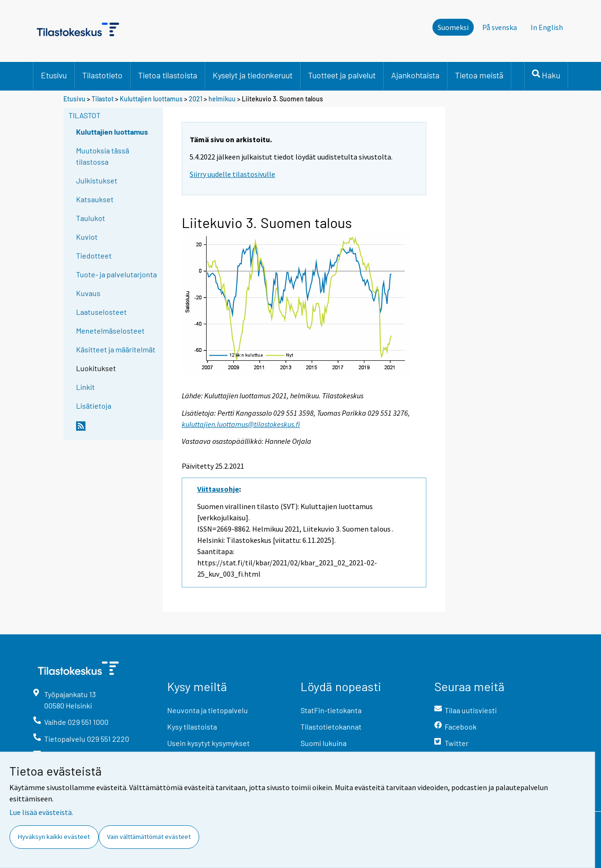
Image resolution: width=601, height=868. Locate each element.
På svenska (500, 27)
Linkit (85, 387)
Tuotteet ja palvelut (342, 75)
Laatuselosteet (101, 312)
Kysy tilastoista (192, 727)
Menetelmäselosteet (110, 331)
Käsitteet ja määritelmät (116, 349)
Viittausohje (218, 489)
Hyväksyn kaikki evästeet (54, 837)
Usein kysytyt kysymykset (208, 743)
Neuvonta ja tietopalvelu (208, 710)
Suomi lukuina (324, 743)
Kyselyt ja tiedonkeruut (253, 75)
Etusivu (54, 75)
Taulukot (91, 218)
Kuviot (87, 237)
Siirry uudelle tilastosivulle (232, 174)
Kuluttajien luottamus (151, 99)
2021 (196, 99)
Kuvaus (88, 293)
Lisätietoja (94, 406)
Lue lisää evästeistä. (41, 812)
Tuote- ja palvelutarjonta (116, 274)
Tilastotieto (102, 75)
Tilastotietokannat (331, 727)
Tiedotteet (94, 255)
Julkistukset (97, 180)
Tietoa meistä (479, 75)
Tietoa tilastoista (168, 75)
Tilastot (103, 99)
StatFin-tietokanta (331, 710)
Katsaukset (95, 199)
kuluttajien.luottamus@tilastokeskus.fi (241, 424)
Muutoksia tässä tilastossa (103, 156)
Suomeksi (453, 27)
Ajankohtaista (415, 75)
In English (547, 27)
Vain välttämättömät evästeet (149, 837)
